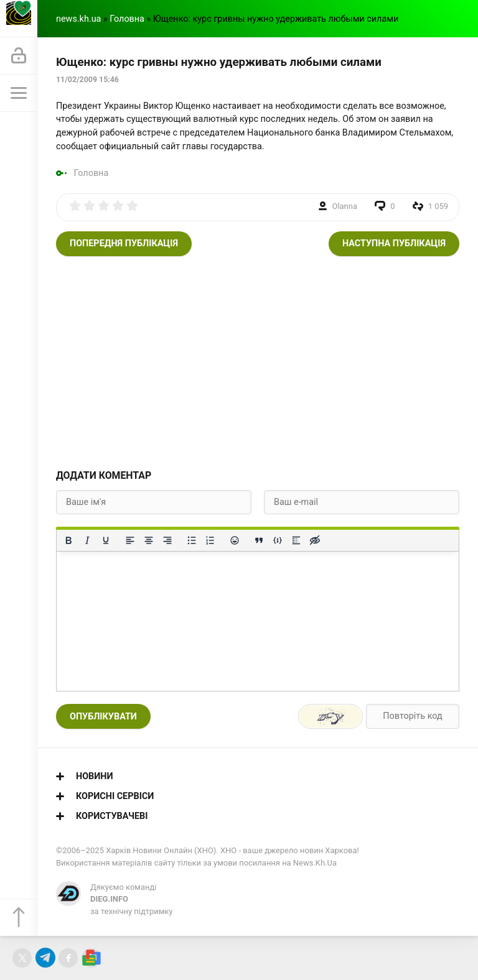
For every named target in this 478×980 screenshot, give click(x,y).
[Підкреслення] (106, 540)
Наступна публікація (394, 243)
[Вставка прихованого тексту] (315, 540)
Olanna (344, 206)
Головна (127, 19)
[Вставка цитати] (259, 540)
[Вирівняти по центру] (149, 540)
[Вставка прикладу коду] (278, 540)
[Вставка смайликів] (235, 540)
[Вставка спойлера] (296, 540)
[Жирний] (68, 540)
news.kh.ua (78, 19)
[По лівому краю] (130, 540)
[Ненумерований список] (192, 540)
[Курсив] (87, 540)
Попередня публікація (124, 243)
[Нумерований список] (210, 540)
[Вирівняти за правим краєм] (167, 540)
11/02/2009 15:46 (87, 80)
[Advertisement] (258, 362)
